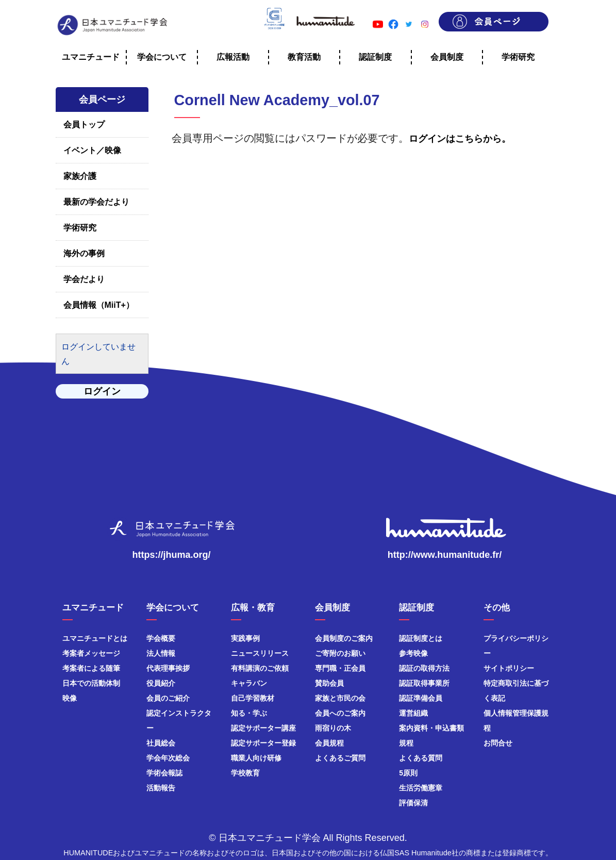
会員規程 (329, 743)
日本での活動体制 (91, 683)
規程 (406, 743)
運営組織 (413, 713)
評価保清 (413, 803)
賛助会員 (329, 683)
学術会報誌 (164, 773)
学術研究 (80, 228)
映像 (70, 698)
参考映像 (413, 653)
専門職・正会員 (340, 668)
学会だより (84, 279)
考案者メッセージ (91, 653)
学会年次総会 (168, 758)
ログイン (102, 391)
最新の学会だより (96, 202)
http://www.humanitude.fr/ (445, 555)
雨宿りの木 (333, 728)
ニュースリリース (260, 653)
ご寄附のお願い (340, 653)
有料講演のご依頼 (260, 668)
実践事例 (245, 638)
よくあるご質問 (340, 758)
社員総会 (161, 743)
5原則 (408, 773)
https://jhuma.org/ (172, 555)
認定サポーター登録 (263, 743)
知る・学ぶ (249, 713)
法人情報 (161, 653)
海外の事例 (84, 253)
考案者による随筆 (91, 668)
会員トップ (84, 125)
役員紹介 (161, 683)
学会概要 (161, 638)
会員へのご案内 (340, 713)
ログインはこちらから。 (460, 139)
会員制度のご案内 (344, 638)
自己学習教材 (253, 698)
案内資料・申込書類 (431, 728)
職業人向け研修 (256, 758)
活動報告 (161, 788)
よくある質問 (421, 758)
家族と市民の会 (340, 698)
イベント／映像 (92, 150)
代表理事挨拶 (168, 668)
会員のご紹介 (168, 698)
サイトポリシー (509, 668)
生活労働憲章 (421, 788)
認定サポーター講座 (263, 728)
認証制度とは (421, 638)
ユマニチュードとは (95, 638)
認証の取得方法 (424, 668)
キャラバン (249, 683)
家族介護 (80, 176)
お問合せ (498, 743)
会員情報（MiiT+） (99, 305)
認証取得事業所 (424, 683)
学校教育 (245, 773)
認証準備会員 (421, 698)
